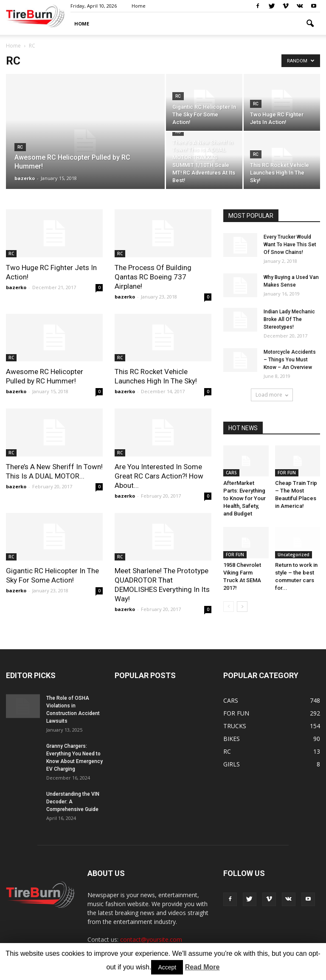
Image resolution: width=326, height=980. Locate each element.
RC (20, 147)
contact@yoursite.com (151, 939)
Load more (272, 395)
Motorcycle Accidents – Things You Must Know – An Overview (290, 360)
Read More (202, 967)
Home (139, 6)
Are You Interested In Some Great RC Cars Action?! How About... (159, 476)
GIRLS (232, 764)
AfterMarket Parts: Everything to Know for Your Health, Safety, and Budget (244, 498)
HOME (82, 24)
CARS (231, 473)
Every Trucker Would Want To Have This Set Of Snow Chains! (290, 245)
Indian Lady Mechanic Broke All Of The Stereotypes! (289, 319)
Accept (167, 967)
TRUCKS (235, 726)
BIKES (232, 739)
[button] (310, 24)
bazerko (25, 178)
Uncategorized (294, 555)
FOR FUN (287, 473)
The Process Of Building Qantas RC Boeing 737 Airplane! (153, 277)
